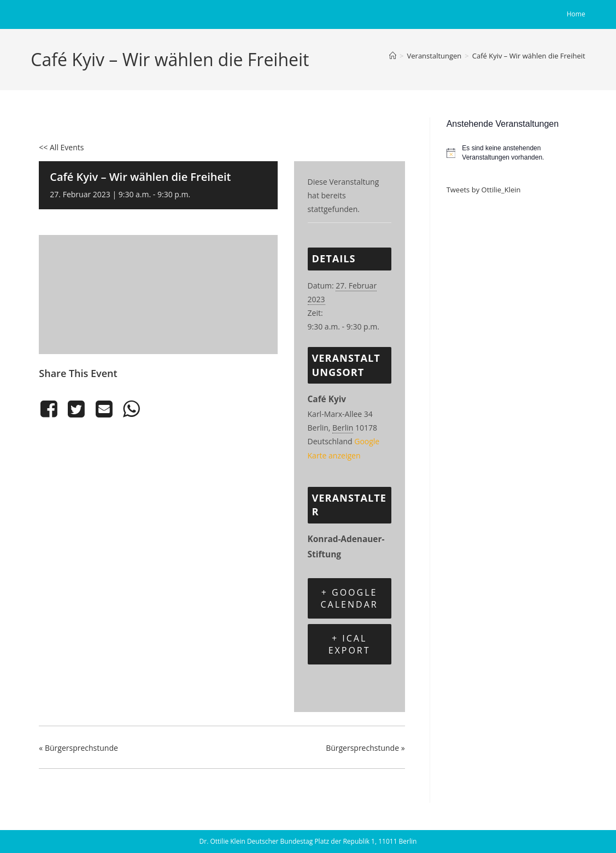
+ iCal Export (350, 644)
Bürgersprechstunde (78, 748)
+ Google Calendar (350, 598)
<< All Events (61, 147)
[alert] (516, 153)
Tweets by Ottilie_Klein (484, 190)
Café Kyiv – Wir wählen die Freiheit (529, 56)
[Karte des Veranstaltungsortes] (158, 293)
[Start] (393, 56)
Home (576, 14)
